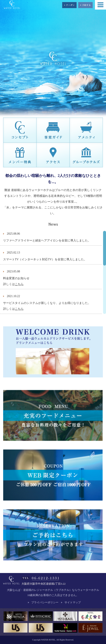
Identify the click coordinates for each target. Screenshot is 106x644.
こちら (19, 284)
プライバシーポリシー (45, 602)
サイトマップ (73, 602)
